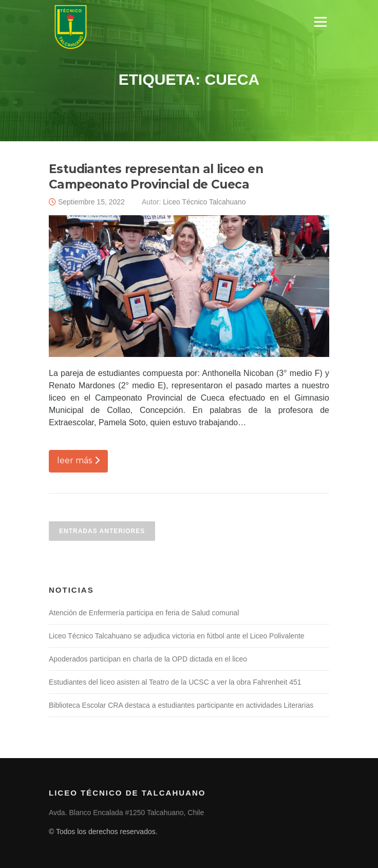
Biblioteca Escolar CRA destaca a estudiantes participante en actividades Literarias (181, 705)
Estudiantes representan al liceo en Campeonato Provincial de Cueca (156, 177)
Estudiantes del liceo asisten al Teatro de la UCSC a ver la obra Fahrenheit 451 (175, 682)
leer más (78, 460)
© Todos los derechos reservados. (103, 832)
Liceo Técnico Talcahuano (204, 202)
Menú (320, 22)
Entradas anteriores (102, 531)
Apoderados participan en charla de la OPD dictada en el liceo (148, 659)
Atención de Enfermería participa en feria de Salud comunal (144, 613)
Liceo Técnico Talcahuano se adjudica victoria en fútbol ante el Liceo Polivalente (177, 636)
